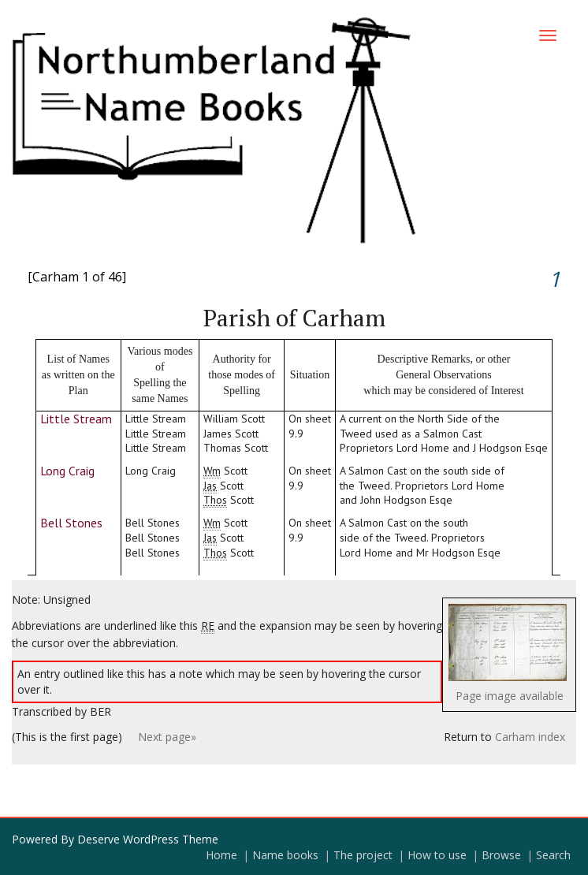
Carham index (530, 737)
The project (363, 855)
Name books (285, 855)
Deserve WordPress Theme (148, 839)
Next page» (167, 737)
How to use (437, 855)
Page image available (510, 696)
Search (553, 855)
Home (221, 855)
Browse (501, 855)
